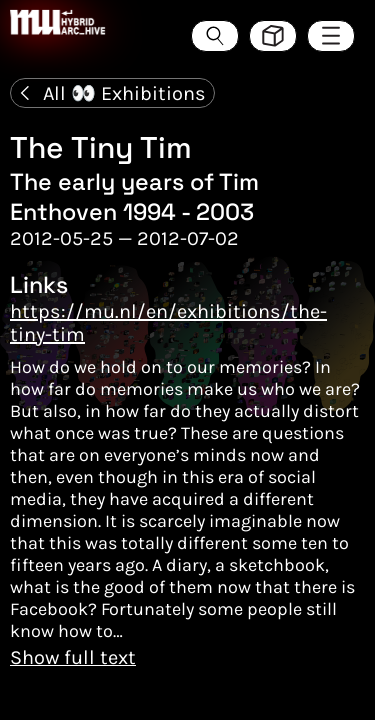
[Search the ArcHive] (215, 36)
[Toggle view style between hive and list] (273, 36)
